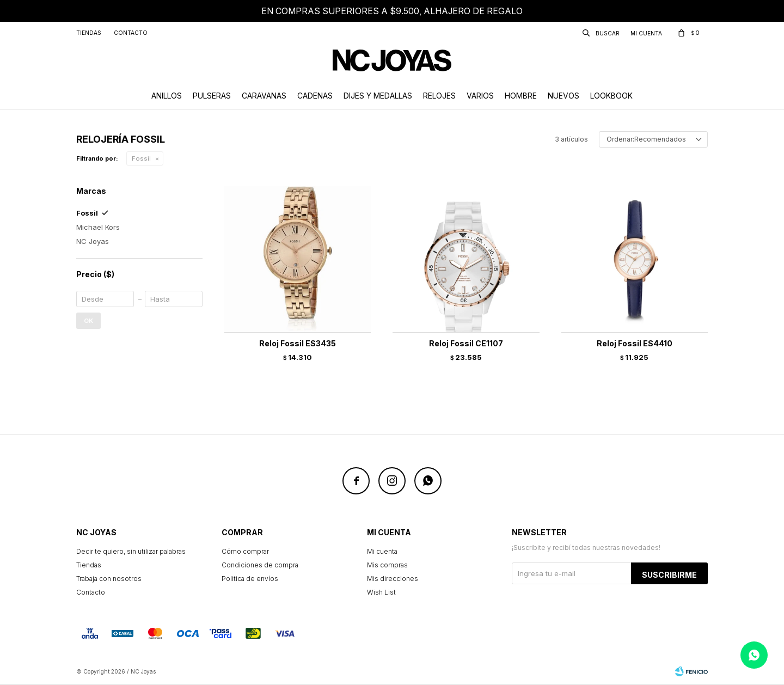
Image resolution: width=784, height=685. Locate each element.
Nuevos (563, 96)
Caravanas (264, 96)
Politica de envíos (250, 579)
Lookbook (611, 96)
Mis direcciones (393, 579)
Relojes (439, 96)
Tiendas (89, 33)
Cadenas (315, 96)
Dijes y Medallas (378, 96)
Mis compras (387, 565)
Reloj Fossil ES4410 (635, 343)
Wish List (381, 592)
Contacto (131, 33)
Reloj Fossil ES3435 (298, 343)
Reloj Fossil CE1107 (466, 343)
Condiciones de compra (260, 565)
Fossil (141, 158)
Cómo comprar (245, 551)
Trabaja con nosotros (109, 579)
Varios (480, 96)
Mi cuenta (382, 551)
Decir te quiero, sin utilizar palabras (131, 551)
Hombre (521, 96)
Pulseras (212, 96)
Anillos (167, 96)
